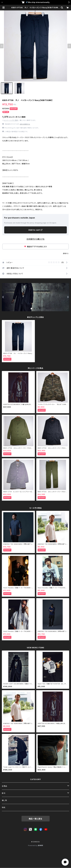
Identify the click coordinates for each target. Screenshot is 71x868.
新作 (4, 793)
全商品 (4, 786)
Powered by (36, 845)
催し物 (4, 800)
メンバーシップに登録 (11, 120)
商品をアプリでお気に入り (35, 247)
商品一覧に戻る (36, 819)
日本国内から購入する (35, 239)
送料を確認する (25, 124)
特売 (4, 807)
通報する (66, 253)
